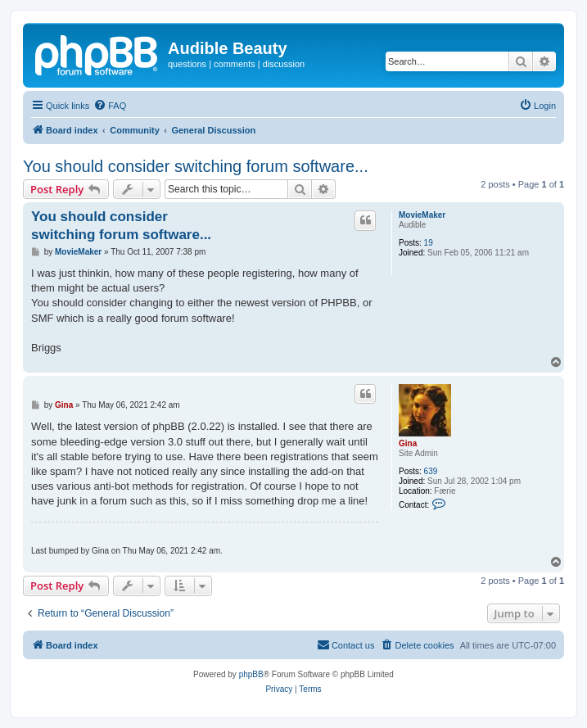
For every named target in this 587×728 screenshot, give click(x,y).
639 (431, 471)
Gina (408, 443)
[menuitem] (110, 106)
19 (429, 243)
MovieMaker (422, 215)
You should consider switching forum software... (196, 166)
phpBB (251, 674)
